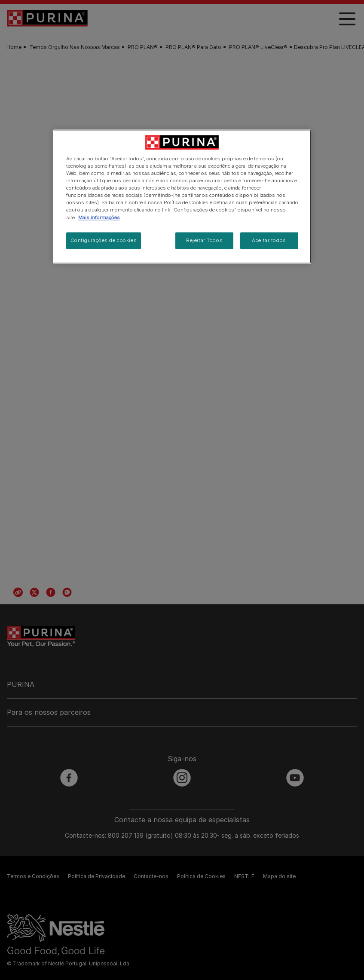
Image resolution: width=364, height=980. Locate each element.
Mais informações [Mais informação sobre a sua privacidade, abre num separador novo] (99, 217)
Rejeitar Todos (204, 240)
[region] (182, 196)
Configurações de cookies (104, 240)
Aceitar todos (269, 240)
